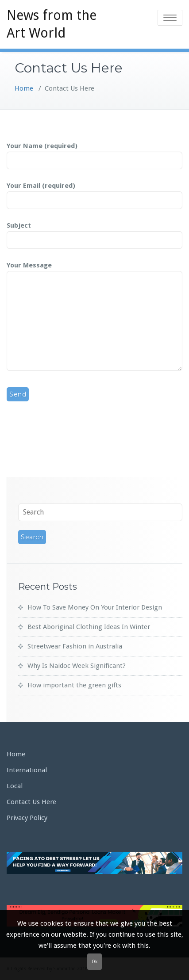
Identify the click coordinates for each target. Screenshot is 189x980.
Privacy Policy (27, 818)
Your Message (94, 317)
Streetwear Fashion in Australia (75, 646)
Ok (94, 962)
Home (24, 88)
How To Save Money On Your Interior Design (95, 607)
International (27, 770)
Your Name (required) (94, 153)
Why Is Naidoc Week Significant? (77, 666)
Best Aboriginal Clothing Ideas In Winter (89, 627)
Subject (94, 233)
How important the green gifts (74, 685)
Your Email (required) (94, 193)
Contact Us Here (31, 802)
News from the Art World (52, 24)
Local (15, 786)
